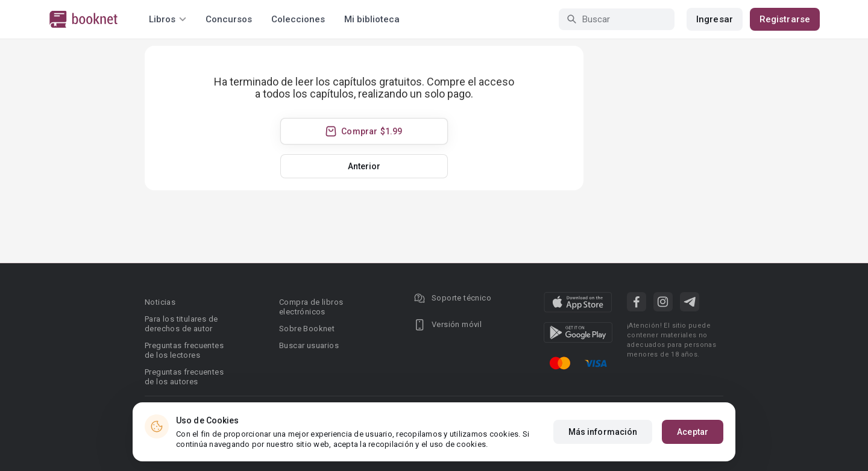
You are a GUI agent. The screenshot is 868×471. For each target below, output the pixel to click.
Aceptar (693, 432)
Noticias (160, 302)
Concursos (229, 19)
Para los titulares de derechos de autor (181, 324)
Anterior (364, 166)
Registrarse (785, 19)
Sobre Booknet (307, 329)
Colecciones (298, 19)
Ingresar (715, 19)
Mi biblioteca (372, 19)
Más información (603, 432)
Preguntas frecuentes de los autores (184, 377)
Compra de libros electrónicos (311, 307)
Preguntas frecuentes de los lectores (184, 350)
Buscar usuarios (309, 345)
